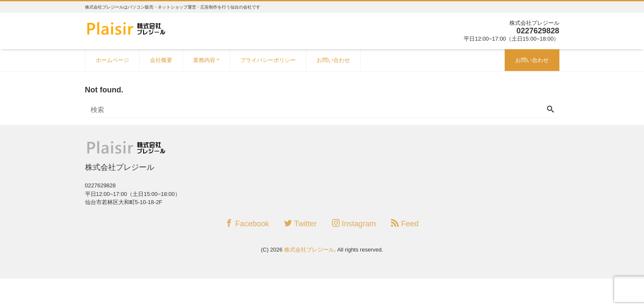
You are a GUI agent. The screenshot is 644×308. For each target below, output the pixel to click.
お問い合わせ (333, 60)
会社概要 (161, 60)
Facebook (247, 224)
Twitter (300, 224)
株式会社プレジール (309, 250)
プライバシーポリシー (268, 60)
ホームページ (112, 60)
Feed (405, 224)
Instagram (354, 224)
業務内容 (204, 60)
